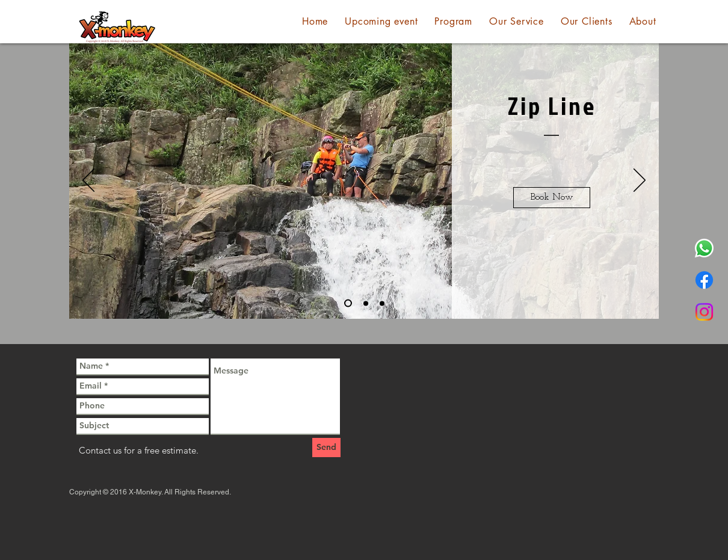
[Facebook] (704, 280)
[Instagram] (704, 312)
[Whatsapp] (704, 248)
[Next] (640, 181)
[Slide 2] (366, 303)
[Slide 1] (348, 303)
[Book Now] (552, 198)
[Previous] (88, 181)
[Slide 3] (382, 303)
